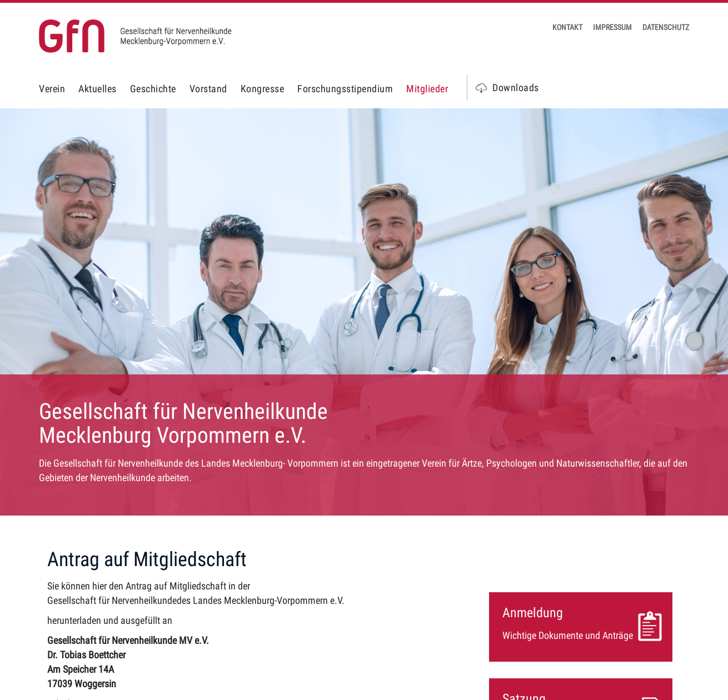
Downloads (516, 87)
